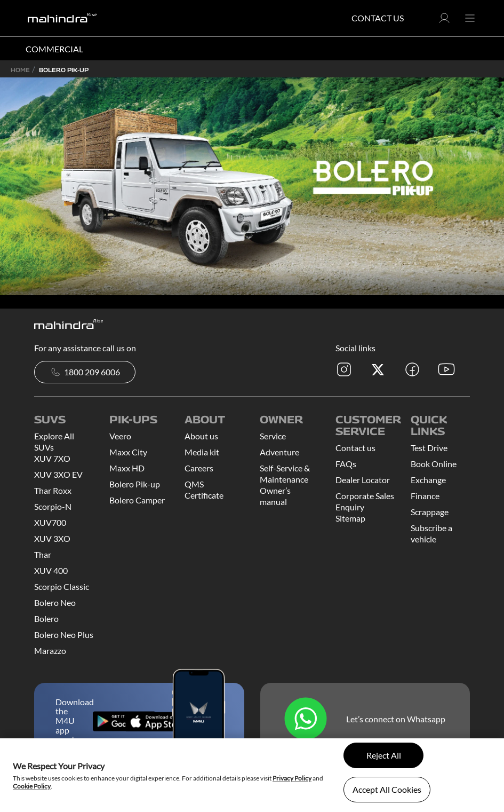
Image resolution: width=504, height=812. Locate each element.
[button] (444, 21)
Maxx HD (127, 468)
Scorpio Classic (62, 586)
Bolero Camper (137, 500)
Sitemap (350, 518)
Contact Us (378, 18)
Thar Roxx (53, 490)
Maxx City (128, 452)
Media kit (202, 452)
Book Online (434, 464)
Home (20, 70)
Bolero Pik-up (135, 484)
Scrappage (430, 512)
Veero (120, 436)
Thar (43, 554)
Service (273, 436)
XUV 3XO (52, 538)
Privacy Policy (292, 778)
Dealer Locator (363, 480)
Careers (199, 468)
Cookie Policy (32, 786)
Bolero (46, 618)
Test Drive (429, 448)
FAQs (346, 464)
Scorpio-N (53, 506)
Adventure (279, 452)
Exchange (428, 480)
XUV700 (50, 522)
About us (201, 436)
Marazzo (50, 651)
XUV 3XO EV (58, 474)
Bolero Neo (55, 602)
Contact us (355, 448)
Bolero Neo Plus (64, 634)
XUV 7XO (52, 458)
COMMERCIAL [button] (54, 49)
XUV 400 (51, 570)
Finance (425, 496)
